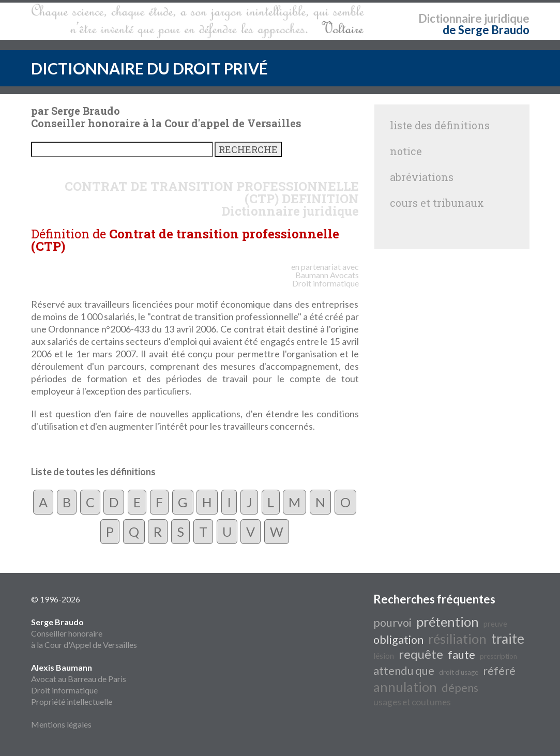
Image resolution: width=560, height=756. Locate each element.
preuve (495, 624)
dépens (460, 688)
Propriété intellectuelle (72, 701)
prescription (498, 656)
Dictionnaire (450, 18)
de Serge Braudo (486, 30)
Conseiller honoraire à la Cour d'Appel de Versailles (84, 633)
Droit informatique (64, 690)
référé (499, 671)
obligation (398, 640)
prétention (448, 622)
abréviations (422, 177)
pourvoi (392, 623)
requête (421, 654)
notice (406, 151)
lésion (384, 655)
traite (508, 639)
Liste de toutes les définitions (93, 472)
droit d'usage (459, 672)
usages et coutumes (412, 702)
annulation (405, 687)
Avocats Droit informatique (326, 279)
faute (461, 655)
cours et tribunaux (437, 203)
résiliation (457, 639)
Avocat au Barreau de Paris (79, 679)
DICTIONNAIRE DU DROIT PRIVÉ (149, 68)
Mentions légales (61, 724)
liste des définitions (440, 125)
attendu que (404, 671)
